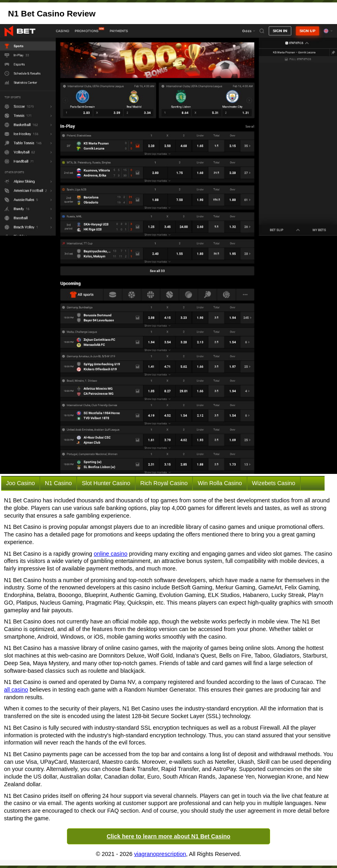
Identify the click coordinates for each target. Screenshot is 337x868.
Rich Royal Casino (164, 483)
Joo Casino (20, 483)
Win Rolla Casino (220, 483)
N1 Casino (58, 483)
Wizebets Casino (274, 483)
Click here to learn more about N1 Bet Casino (168, 836)
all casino (16, 690)
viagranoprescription (160, 854)
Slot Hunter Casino (106, 483)
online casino (111, 554)
